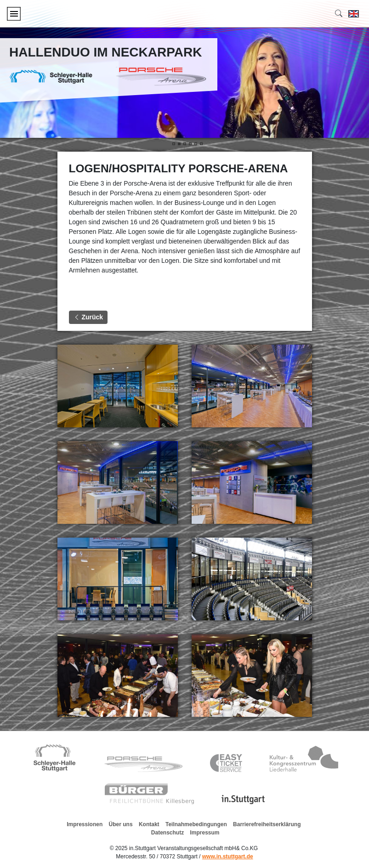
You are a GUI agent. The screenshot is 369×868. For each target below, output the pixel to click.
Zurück (88, 317)
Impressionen (85, 824)
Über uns (121, 824)
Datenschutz (167, 833)
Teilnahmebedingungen (196, 824)
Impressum (205, 833)
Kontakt (149, 824)
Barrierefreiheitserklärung (267, 824)
